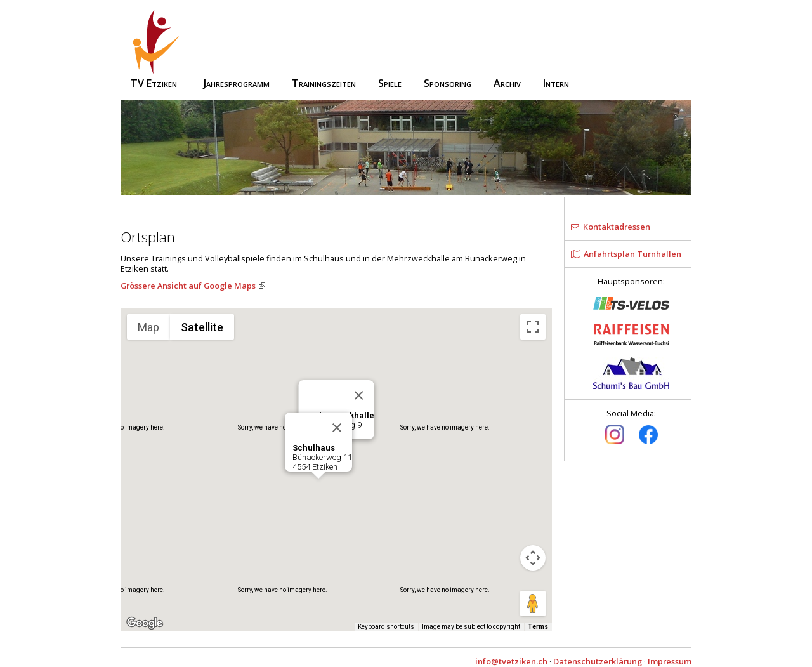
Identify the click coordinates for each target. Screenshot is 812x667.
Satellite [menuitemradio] (202, 327)
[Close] (359, 395)
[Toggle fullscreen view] (533, 327)
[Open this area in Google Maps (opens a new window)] (145, 623)
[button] (318, 490)
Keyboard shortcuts (386, 627)
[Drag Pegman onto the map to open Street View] (533, 604)
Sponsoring (448, 83)
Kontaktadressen (611, 227)
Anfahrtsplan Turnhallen (626, 254)
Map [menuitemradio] (148, 327)
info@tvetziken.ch (511, 661)
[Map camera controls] (533, 558)
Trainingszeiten (324, 83)
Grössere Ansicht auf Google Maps (188, 286)
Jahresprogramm (237, 83)
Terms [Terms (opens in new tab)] (538, 627)
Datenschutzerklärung (598, 661)
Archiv (507, 83)
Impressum (670, 661)
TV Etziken (156, 50)
